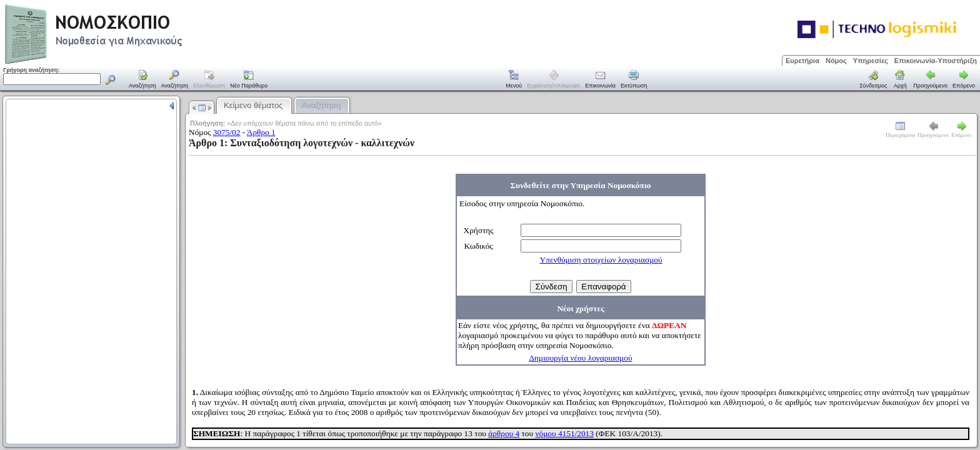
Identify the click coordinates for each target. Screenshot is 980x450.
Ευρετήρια (802, 61)
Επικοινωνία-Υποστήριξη (936, 61)
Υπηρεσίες (871, 61)
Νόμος (836, 61)
